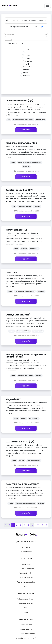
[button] (36, 27)
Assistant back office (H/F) (19, 190)
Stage (27, 58)
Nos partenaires (26, 578)
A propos (26, 547)
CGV (26, 612)
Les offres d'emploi (26, 569)
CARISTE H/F (12, 272)
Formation (27, 76)
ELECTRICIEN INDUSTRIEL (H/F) (20, 442)
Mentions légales (26, 603)
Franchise (27, 70)
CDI (27, 49)
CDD (27, 52)
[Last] (46, 525)
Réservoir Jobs (26, 625)
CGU (26, 608)
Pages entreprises (26, 573)
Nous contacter (26, 552)
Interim (27, 55)
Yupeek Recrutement (26, 634)
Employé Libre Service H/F (18, 315)
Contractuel (27, 67)
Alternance (27, 61)
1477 (37, 525)
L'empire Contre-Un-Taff (26, 638)
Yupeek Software (26, 629)
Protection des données (26, 599)
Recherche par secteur (26, 582)
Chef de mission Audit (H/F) (19, 101)
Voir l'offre (26, 130)
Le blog (26, 586)
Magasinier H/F (13, 399)
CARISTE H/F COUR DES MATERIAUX (22, 484)
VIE (27, 64)
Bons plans (26, 564)
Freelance (27, 73)
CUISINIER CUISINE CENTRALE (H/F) (22, 143)
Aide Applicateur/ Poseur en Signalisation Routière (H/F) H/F (26, 356)
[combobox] (24, 35)
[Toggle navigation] (48, 6)
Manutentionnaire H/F (17, 230)
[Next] (43, 525)
